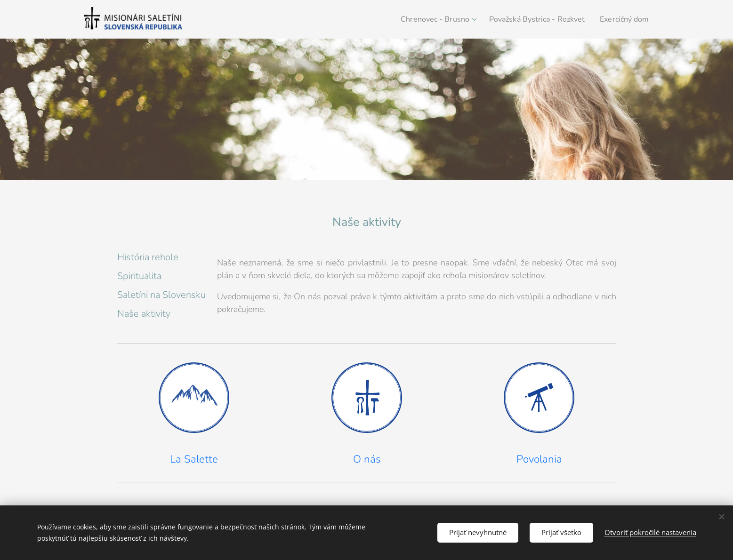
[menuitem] (423, 19)
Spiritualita (139, 276)
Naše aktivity (144, 314)
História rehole (148, 257)
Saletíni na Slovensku (161, 295)
